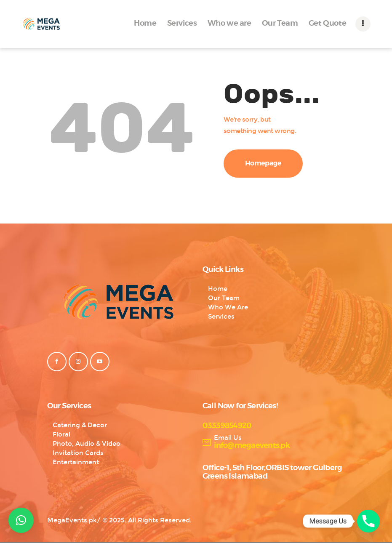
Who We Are (228, 307)
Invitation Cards (78, 453)
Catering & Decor (80, 425)
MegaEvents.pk (72, 520)
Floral (61, 434)
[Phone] (368, 521)
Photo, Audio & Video (87, 444)
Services (221, 317)
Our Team (224, 298)
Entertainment (76, 462)
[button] (21, 520)
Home (218, 289)
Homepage (263, 163)
